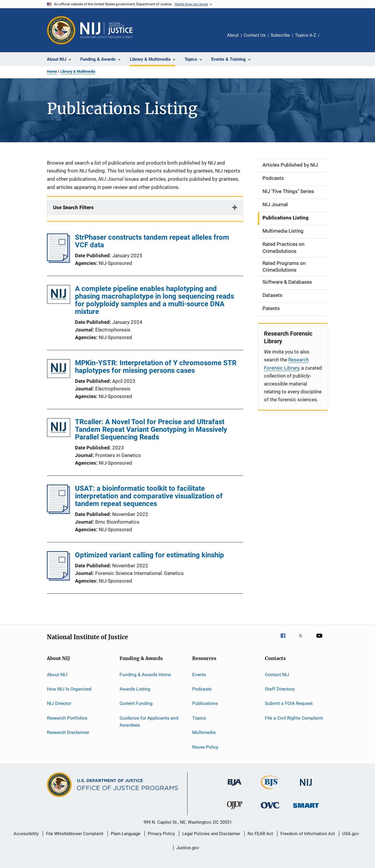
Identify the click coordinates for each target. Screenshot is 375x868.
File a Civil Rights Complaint (294, 718)
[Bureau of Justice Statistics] (270, 790)
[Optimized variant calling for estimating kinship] (58, 579)
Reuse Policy (205, 747)
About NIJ (57, 675)
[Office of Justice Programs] (61, 30)
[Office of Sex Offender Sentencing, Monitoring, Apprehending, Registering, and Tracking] (306, 809)
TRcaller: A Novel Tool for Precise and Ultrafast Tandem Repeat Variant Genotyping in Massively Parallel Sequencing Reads (151, 429)
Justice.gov (188, 848)
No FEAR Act (260, 834)
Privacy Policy (161, 834)
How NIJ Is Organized (69, 689)
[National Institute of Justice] (306, 787)
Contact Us (255, 35)
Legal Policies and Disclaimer (211, 834)
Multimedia (204, 732)
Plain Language (126, 834)
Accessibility (26, 834)
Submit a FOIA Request (289, 703)
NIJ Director (59, 703)
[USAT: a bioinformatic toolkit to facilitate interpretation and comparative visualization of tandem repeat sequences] (58, 512)
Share (328, 39)
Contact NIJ (277, 675)
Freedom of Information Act (308, 834)
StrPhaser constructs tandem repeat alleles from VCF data (152, 241)
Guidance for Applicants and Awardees (149, 721)
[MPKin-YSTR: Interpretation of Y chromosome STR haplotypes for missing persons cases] (59, 370)
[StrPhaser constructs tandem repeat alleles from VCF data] (58, 261)
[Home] (106, 30)
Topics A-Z (306, 35)
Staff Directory (280, 689)
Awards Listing (135, 689)
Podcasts (202, 689)
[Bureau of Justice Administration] (235, 787)
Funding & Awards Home (145, 675)
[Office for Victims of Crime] (270, 809)
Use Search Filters (73, 207)
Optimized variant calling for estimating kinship (150, 555)
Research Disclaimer (68, 732)
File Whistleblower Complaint (75, 834)
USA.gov (351, 834)
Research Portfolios (67, 718)
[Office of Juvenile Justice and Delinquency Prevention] (235, 810)
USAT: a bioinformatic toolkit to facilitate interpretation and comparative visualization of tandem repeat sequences (149, 496)
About (233, 35)
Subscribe (280, 35)
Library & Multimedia (78, 71)
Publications (205, 703)
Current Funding (136, 703)
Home (52, 71)
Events (199, 675)
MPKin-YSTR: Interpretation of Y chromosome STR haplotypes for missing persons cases (156, 367)
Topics (199, 718)
